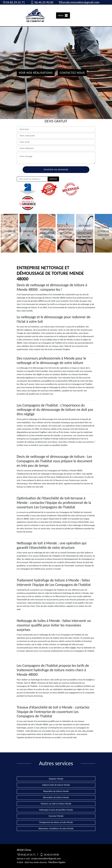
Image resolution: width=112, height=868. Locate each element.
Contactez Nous (72, 73)
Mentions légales (57, 862)
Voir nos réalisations (36, 73)
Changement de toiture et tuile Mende (56, 822)
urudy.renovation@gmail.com (79, 2)
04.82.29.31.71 (14, 2)
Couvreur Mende (56, 816)
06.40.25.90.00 (42, 2)
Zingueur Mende (56, 779)
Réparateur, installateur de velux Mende (56, 829)
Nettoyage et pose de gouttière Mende (56, 810)
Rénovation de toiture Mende (56, 797)
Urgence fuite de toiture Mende (56, 785)
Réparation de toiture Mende (56, 791)
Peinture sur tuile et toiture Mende (56, 804)
